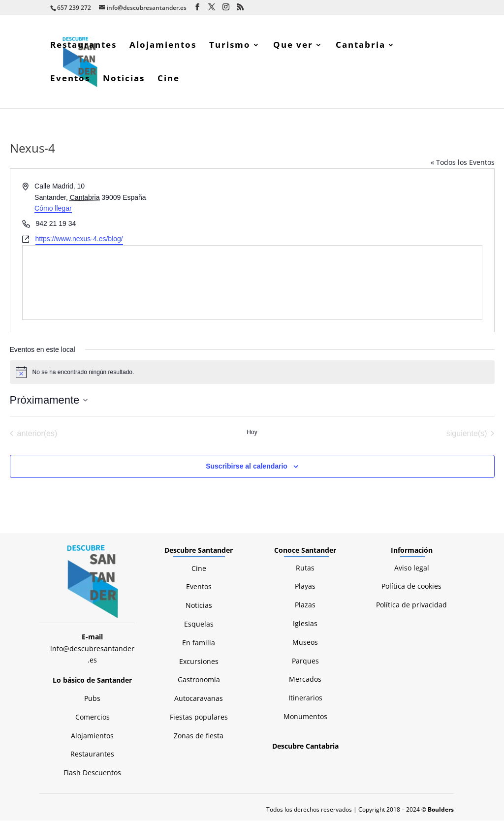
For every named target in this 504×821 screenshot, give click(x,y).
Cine (169, 80)
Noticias (124, 80)
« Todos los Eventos (463, 163)
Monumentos (305, 717)
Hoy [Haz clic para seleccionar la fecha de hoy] (252, 433)
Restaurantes (83, 46)
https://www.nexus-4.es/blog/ (79, 239)
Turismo (230, 46)
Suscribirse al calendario (247, 467)
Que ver (293, 46)
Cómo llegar (53, 209)
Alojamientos (163, 46)
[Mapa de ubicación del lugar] (252, 283)
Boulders (441, 810)
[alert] (252, 373)
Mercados (305, 679)
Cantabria (361, 46)
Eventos (70, 80)
